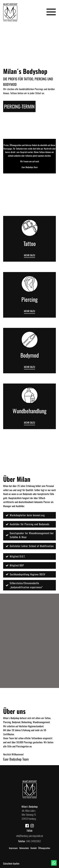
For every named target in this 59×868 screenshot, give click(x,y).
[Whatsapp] (54, 863)
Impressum (13, 848)
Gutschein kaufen (11, 863)
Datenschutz (24, 848)
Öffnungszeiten (44, 848)
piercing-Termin (19, 106)
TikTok (29, 831)
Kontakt (34, 848)
